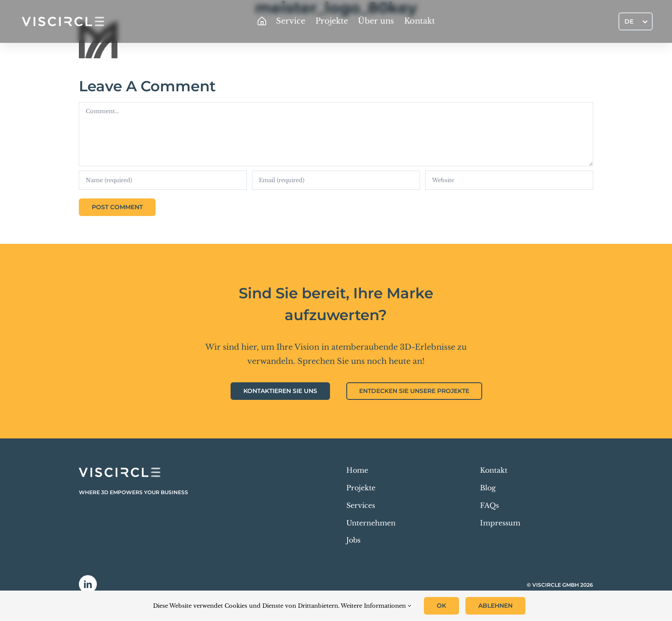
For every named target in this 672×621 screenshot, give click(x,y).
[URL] (509, 180)
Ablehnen (495, 606)
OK (441, 606)
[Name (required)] (163, 180)
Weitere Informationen (376, 606)
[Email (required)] (336, 180)
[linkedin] (88, 584)
